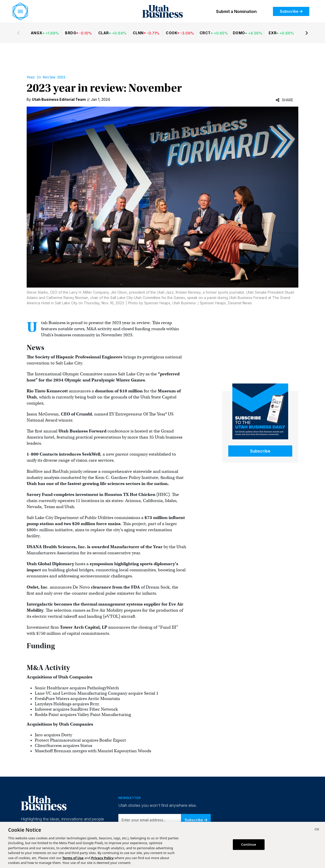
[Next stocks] (307, 33)
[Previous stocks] (18, 33)
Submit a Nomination (236, 11)
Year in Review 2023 (46, 77)
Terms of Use (73, 858)
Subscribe (291, 11)
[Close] (317, 830)
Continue (249, 844)
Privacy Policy (102, 858)
